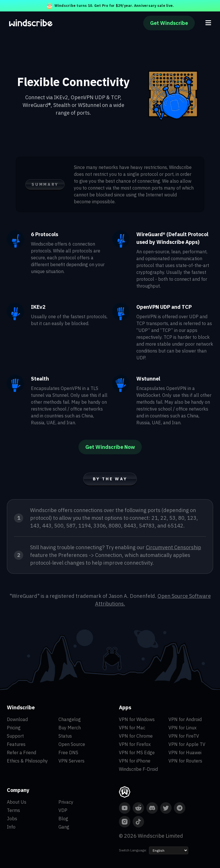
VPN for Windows (137, 719)
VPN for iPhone (135, 761)
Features (16, 744)
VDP (63, 810)
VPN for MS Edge (137, 752)
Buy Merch (70, 728)
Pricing (14, 728)
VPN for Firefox (135, 744)
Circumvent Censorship (173, 547)
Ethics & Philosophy (27, 761)
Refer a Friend (21, 752)
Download (17, 719)
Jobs (12, 819)
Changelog (70, 719)
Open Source (72, 744)
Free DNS (68, 752)
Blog (63, 819)
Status (65, 736)
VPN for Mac (132, 728)
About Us (17, 802)
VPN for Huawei (185, 752)
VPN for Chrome (136, 736)
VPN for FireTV (184, 736)
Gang (64, 827)
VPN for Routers (185, 761)
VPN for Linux (182, 728)
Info (11, 827)
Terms (13, 810)
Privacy (66, 802)
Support (15, 736)
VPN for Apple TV (187, 744)
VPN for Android (185, 719)
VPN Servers (71, 761)
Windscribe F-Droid (138, 769)
